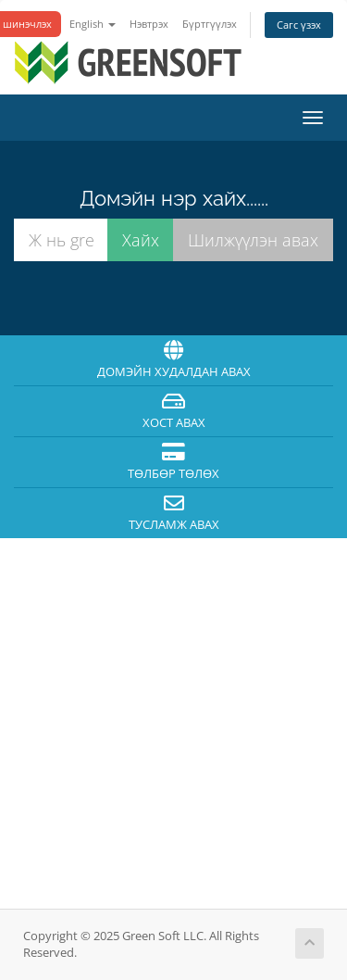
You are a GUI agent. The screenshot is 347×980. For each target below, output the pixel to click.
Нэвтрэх (149, 24)
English (93, 24)
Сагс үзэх (299, 25)
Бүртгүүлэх (210, 24)
